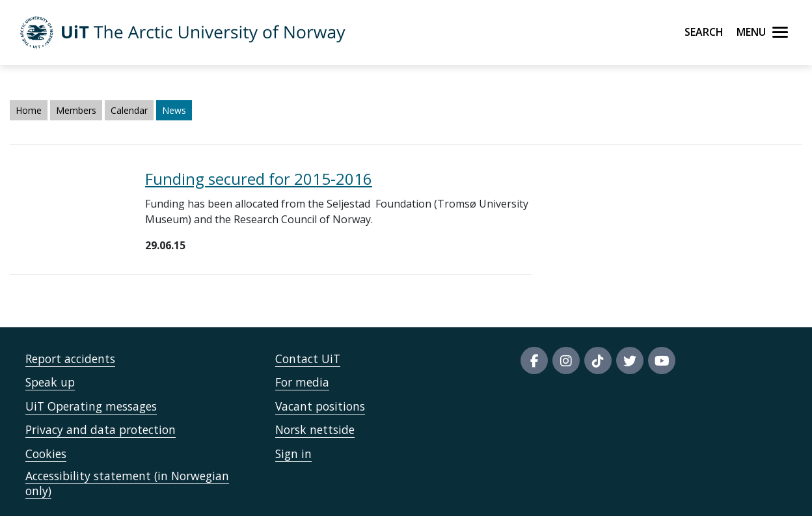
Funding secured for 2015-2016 (259, 179)
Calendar (129, 110)
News (174, 110)
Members (76, 110)
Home (29, 110)
